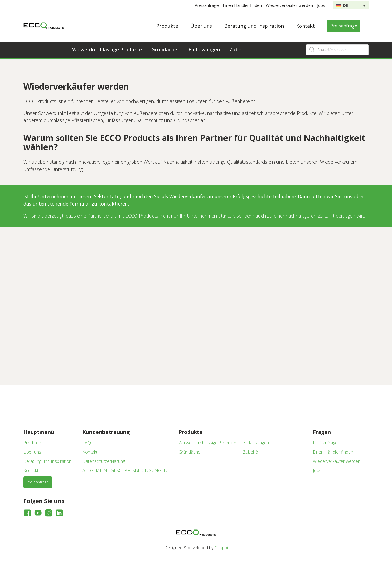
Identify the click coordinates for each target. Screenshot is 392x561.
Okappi (221, 548)
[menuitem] (351, 5)
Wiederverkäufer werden (289, 5)
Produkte (167, 26)
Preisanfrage (207, 5)
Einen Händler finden (242, 5)
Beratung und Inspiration (254, 26)
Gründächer (165, 49)
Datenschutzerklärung (104, 461)
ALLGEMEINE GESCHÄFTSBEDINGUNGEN (125, 470)
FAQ (87, 443)
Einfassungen (204, 49)
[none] (351, 5)
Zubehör (239, 49)
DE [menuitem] (345, 5)
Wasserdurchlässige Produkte (107, 49)
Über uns (201, 26)
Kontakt (305, 26)
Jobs (321, 5)
